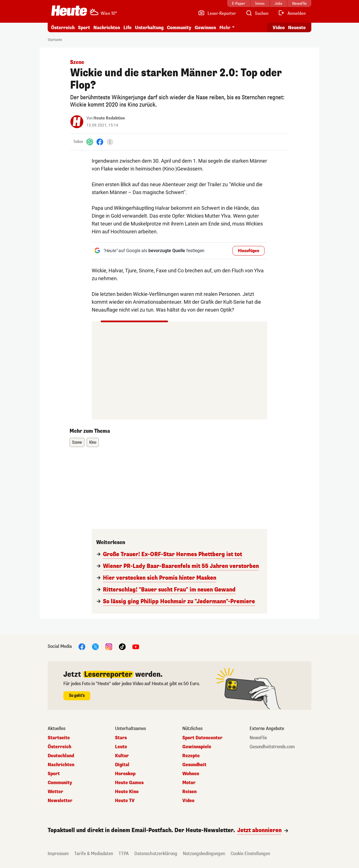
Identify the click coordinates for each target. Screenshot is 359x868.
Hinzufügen (248, 251)
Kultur (122, 756)
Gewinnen (205, 28)
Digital (122, 765)
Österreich (63, 28)
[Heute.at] (69, 11)
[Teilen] (110, 142)
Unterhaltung (149, 28)
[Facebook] (100, 142)
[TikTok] (122, 646)
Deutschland (61, 756)
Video (188, 801)
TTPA (124, 854)
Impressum (58, 854)
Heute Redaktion (109, 118)
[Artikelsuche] (257, 13)
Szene (77, 442)
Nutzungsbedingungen (204, 854)
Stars (121, 738)
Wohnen (191, 774)
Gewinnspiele (197, 747)
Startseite (55, 40)
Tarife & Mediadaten (94, 854)
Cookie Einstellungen (250, 854)
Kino (93, 442)
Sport (84, 28)
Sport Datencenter (202, 738)
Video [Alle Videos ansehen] (279, 28)
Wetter (55, 792)
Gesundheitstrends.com (272, 747)
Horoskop (125, 774)
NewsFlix (258, 738)
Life (127, 28)
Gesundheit (194, 765)
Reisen (189, 792)
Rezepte (191, 756)
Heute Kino (127, 792)
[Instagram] (109, 646)
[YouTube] (136, 646)
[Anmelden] (292, 13)
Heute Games (129, 783)
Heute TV (125, 801)
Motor (189, 783)
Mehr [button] (225, 28)
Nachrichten (107, 28)
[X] (95, 646)
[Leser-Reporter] (217, 13)
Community (179, 28)
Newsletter (60, 801)
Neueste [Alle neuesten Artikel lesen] (297, 28)
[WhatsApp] (90, 142)
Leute (121, 747)
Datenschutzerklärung (156, 854)
